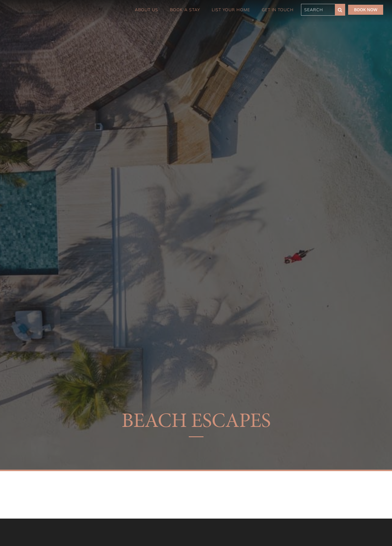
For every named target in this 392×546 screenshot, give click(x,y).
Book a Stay (185, 10)
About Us (147, 10)
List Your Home (231, 10)
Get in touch (278, 10)
